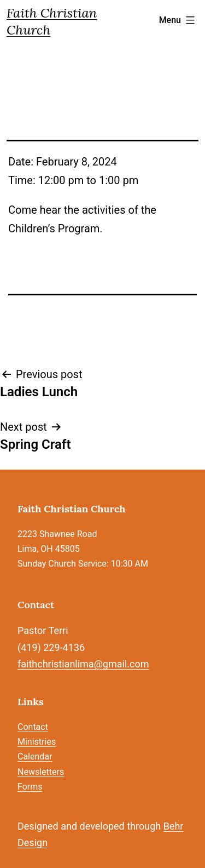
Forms (30, 787)
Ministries (37, 742)
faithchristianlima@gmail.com (83, 664)
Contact (33, 727)
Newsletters (41, 772)
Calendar (35, 756)
